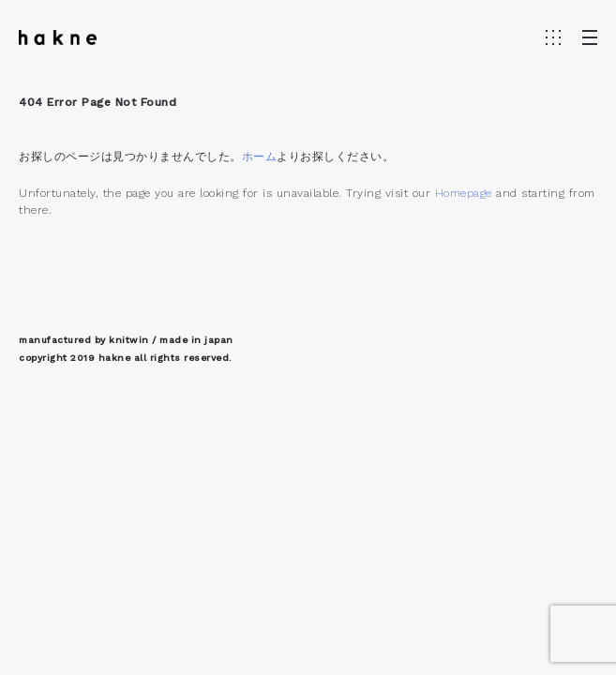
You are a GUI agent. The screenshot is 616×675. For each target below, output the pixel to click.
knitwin (129, 340)
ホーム (260, 157)
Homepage (464, 193)
